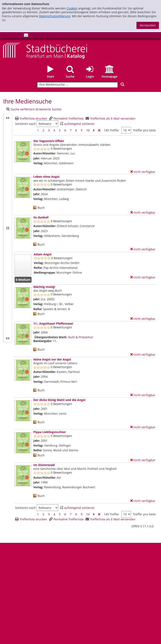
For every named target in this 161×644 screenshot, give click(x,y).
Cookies (72, 8)
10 (88, 130)
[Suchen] (122, 84)
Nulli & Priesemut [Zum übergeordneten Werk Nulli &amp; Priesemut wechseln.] (80, 337)
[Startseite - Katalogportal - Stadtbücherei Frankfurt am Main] (45, 50)
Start (51, 76)
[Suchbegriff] (77, 85)
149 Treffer (111, 130)
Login (90, 76)
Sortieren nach (25, 124)
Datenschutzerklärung (55, 16)
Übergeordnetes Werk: (51, 337)
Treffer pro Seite (144, 130)
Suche (70, 76)
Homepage (110, 76)
